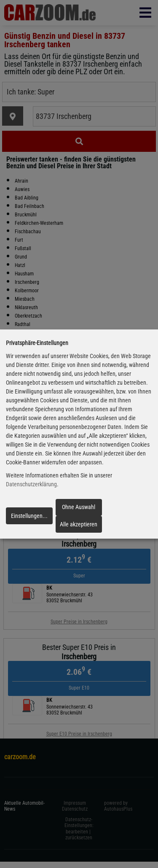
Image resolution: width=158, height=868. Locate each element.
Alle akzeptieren (79, 524)
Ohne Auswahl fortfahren (79, 509)
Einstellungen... (29, 516)
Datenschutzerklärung (31, 484)
